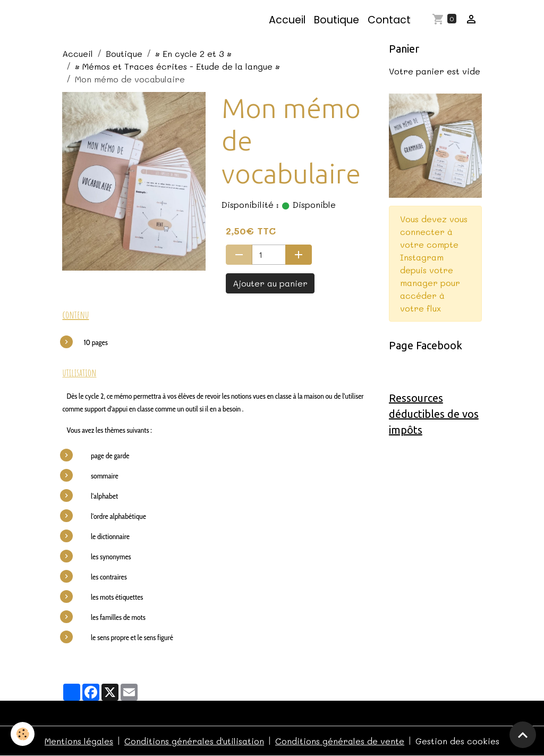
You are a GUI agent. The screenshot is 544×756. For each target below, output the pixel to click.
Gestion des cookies (457, 741)
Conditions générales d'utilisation (194, 741)
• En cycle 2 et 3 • (193, 53)
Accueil (287, 20)
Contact (389, 20)
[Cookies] (23, 734)
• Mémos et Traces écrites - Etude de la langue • (177, 66)
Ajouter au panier (270, 283)
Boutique (337, 20)
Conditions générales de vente (340, 741)
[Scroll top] (523, 735)
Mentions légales (79, 741)
